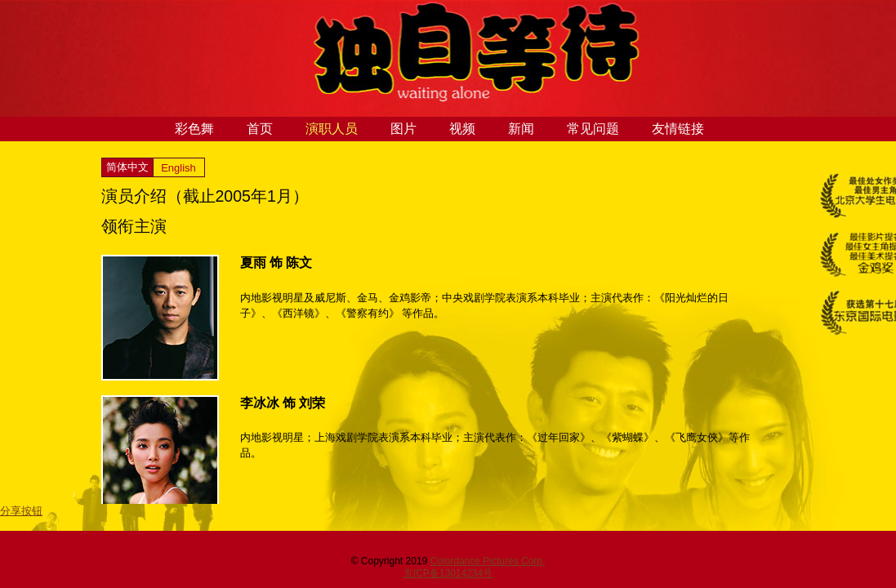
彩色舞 (194, 129)
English (178, 168)
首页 (260, 129)
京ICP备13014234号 (448, 573)
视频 (462, 129)
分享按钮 (21, 511)
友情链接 (678, 129)
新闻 (521, 129)
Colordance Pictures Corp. (488, 561)
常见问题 (593, 129)
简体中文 (127, 167)
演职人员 (332, 129)
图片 (403, 129)
